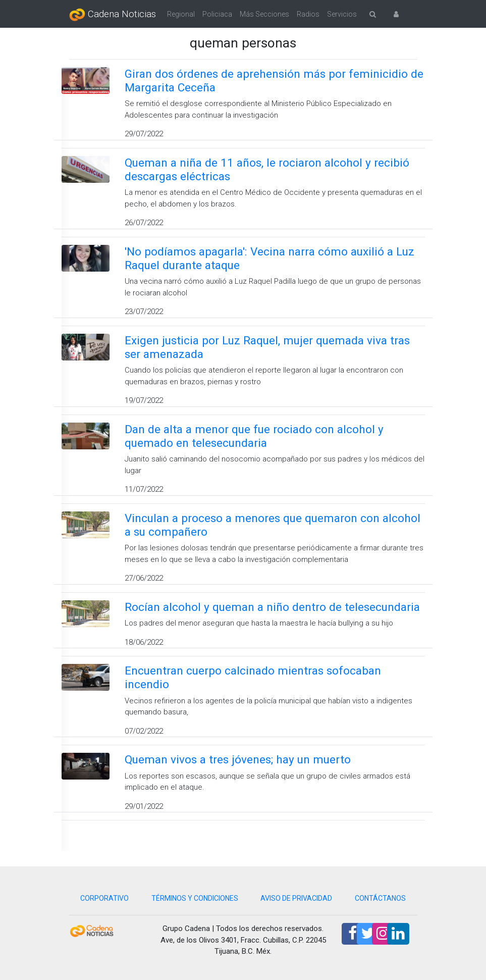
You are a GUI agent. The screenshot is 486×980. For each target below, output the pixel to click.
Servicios (342, 14)
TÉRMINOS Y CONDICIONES (195, 898)
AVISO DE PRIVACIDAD (296, 898)
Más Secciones (264, 14)
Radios (308, 14)
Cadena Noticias (113, 15)
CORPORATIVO (104, 898)
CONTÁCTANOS (380, 898)
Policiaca (217, 14)
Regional (181, 14)
